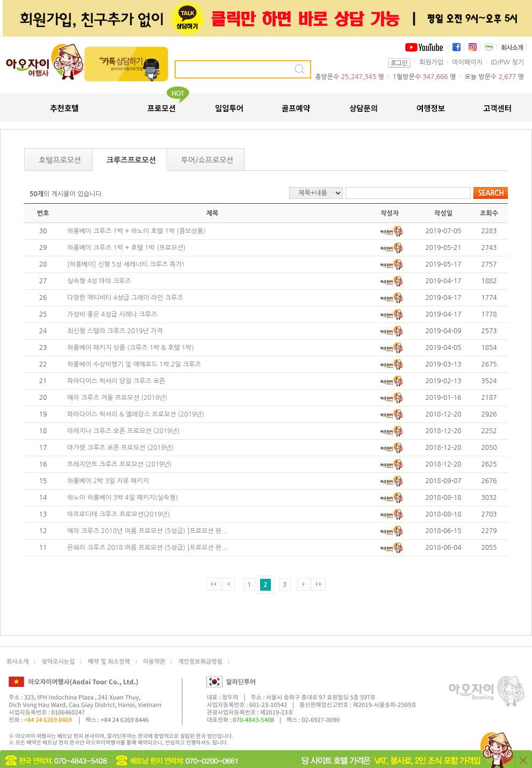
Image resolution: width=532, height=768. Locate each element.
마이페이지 (467, 62)
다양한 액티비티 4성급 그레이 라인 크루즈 (125, 298)
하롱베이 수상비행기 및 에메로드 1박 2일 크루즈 (134, 364)
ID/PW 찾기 (508, 62)
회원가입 (431, 62)
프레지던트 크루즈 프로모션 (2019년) (120, 464)
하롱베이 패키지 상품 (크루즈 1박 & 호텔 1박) (131, 348)
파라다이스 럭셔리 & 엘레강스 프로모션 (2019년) (136, 414)
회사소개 (17, 662)
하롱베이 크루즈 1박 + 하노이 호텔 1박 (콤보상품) (136, 231)
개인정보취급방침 (200, 662)
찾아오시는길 (58, 662)
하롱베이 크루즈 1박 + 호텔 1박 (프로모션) (126, 248)
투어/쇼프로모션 (207, 160)
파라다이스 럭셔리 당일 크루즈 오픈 (116, 381)
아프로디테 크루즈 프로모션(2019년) (118, 514)
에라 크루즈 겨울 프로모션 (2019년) (117, 398)
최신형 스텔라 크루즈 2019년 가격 (115, 331)
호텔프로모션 (60, 160)
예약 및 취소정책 (109, 662)
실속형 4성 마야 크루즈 (99, 281)
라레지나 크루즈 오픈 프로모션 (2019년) (123, 431)
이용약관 (154, 662)
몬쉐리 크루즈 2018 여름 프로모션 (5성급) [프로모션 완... (147, 548)
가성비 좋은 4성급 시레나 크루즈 (112, 314)
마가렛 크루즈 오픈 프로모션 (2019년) (120, 448)
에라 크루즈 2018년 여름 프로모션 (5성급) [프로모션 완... (147, 531)
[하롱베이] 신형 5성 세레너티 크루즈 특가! (126, 264)
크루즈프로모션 (131, 160)
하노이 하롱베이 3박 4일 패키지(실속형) (123, 498)
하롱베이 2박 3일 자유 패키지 (108, 481)
